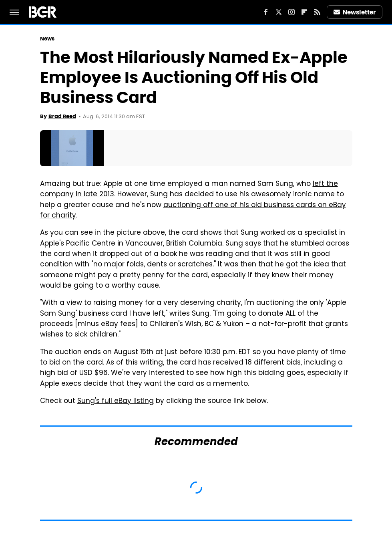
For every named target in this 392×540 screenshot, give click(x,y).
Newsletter (355, 12)
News (47, 39)
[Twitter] (279, 12)
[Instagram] (291, 12)
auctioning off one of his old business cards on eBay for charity (193, 211)
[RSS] (317, 12)
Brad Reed (62, 116)
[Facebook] (266, 12)
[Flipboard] (304, 12)
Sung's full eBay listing (116, 401)
